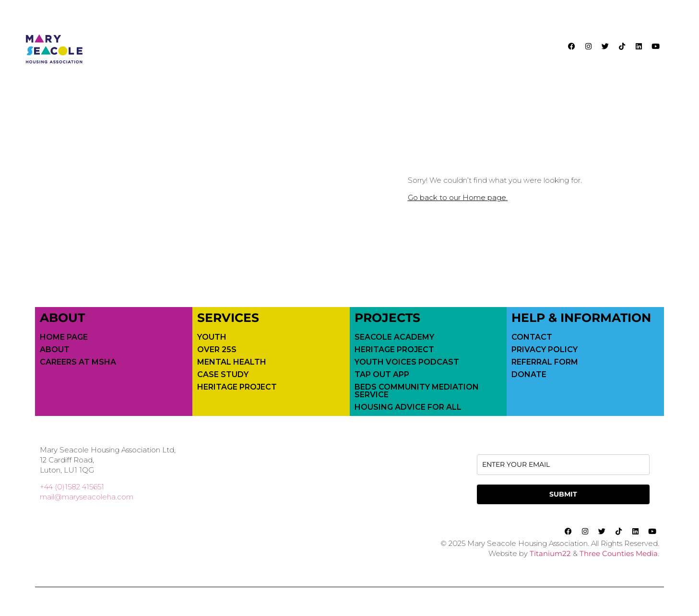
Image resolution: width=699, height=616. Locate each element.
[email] (563, 465)
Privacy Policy (545, 350)
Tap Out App (382, 375)
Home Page (64, 337)
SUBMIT (563, 494)
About (55, 350)
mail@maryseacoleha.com (87, 497)
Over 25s (217, 350)
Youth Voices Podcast (407, 362)
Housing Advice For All (408, 407)
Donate (529, 375)
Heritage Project (237, 387)
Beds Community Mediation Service (417, 391)
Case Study (223, 375)
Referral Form (545, 362)
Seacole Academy (394, 337)
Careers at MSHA (78, 362)
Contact (532, 337)
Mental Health (232, 362)
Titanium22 (550, 553)
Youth (212, 337)
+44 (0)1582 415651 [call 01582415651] (72, 487)
